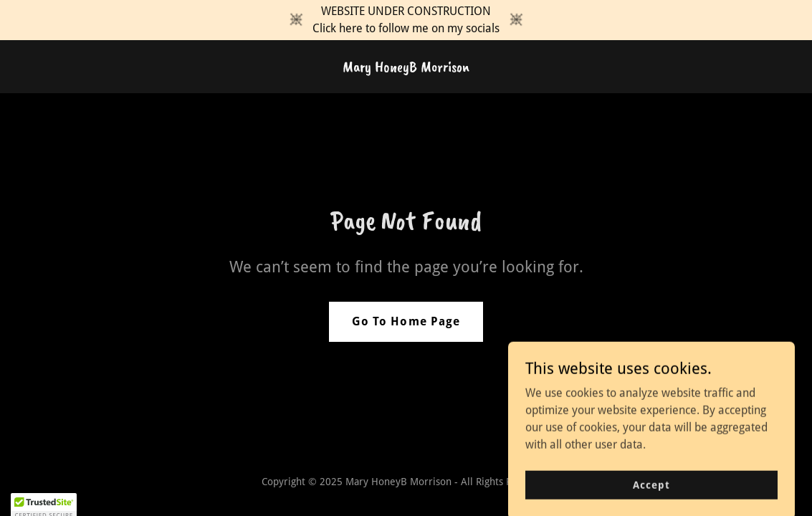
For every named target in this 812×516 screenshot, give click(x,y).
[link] (406, 68)
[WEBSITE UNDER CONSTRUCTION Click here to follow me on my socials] (406, 20)
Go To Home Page (406, 321)
